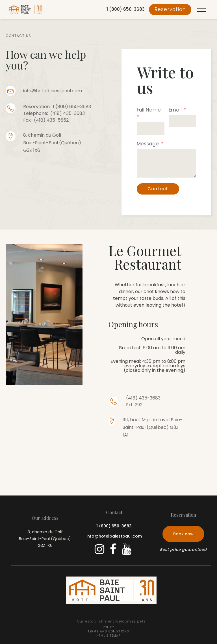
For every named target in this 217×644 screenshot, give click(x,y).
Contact (158, 189)
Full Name (149, 110)
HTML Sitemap (108, 636)
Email (175, 110)
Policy (108, 627)
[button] (201, 9)
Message (148, 144)
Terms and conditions (109, 631)
